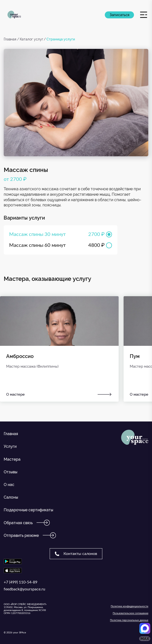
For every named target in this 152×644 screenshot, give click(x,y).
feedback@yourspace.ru (24, 589)
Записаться (119, 15)
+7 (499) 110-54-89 (21, 582)
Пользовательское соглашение (130, 613)
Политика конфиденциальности (130, 606)
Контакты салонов (76, 554)
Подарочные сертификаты (28, 510)
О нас (9, 485)
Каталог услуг (32, 39)
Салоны (11, 497)
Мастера (12, 459)
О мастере (59, 394)
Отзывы (11, 472)
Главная (10, 39)
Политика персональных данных (129, 620)
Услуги (10, 446)
